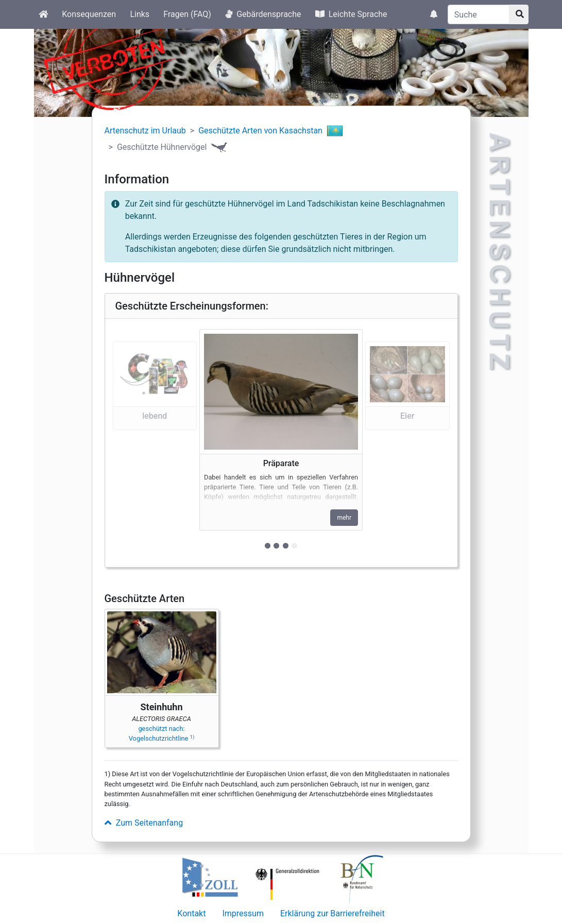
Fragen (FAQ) (187, 14)
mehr (344, 518)
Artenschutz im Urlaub (145, 131)
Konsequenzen (89, 14)
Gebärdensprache (263, 14)
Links (140, 14)
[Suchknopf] (519, 14)
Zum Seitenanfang (144, 823)
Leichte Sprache (351, 14)
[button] (155, 443)
